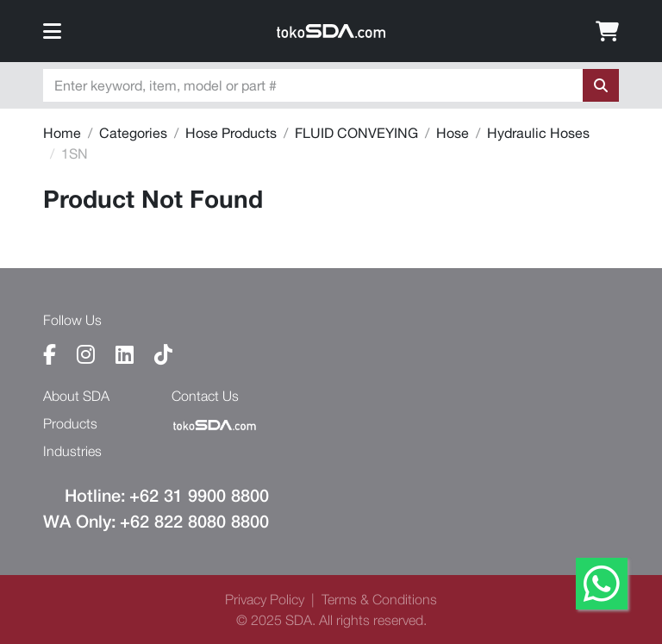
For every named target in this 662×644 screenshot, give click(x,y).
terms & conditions (379, 599)
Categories (133, 133)
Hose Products (231, 133)
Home (62, 133)
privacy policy (265, 599)
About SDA (76, 396)
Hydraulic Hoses (538, 133)
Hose (453, 133)
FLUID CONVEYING (356, 133)
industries (72, 451)
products (70, 423)
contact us (205, 396)
